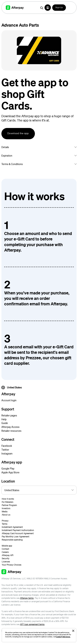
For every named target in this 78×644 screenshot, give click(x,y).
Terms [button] (5, 524)
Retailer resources (11, 431)
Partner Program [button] (9, 505)
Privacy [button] (5, 521)
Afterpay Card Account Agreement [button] (18, 533)
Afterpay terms (27, 598)
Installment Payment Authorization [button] (18, 530)
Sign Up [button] (59, 8)
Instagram (7, 453)
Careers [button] (5, 552)
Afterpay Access (10, 427)
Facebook (7, 446)
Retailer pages (9, 415)
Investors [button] (6, 508)
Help (4, 419)
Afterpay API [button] (8, 555)
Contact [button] (5, 549)
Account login (9, 400)
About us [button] (6, 515)
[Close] (73, 631)
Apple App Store (10, 472)
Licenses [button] (6, 562)
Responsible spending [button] (12, 540)
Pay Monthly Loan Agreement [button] (16, 537)
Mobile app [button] (7, 546)
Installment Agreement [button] (12, 527)
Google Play (8, 468)
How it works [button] (8, 499)
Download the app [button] (18, 134)
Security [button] (6, 558)
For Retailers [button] (8, 502)
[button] (48, 8)
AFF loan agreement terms (32, 624)
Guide (5, 423)
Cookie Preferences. (63, 637)
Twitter (5, 450)
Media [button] (5, 512)
